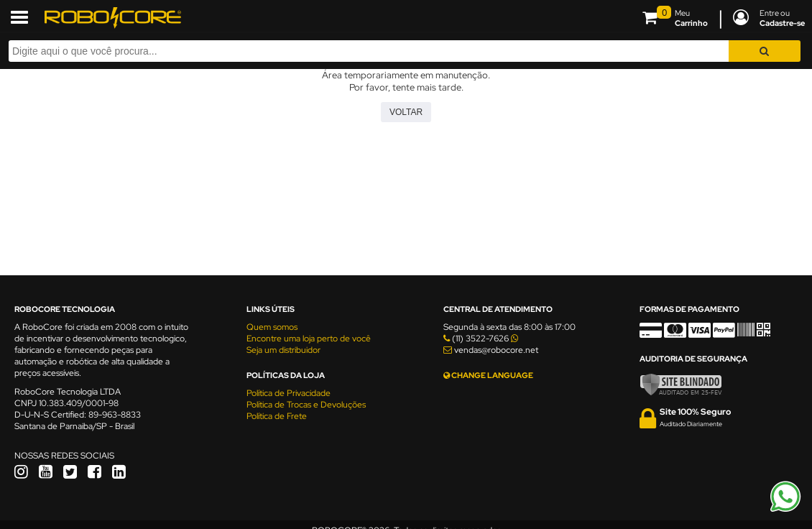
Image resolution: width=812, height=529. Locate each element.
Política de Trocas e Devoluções (306, 405)
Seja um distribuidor (283, 350)
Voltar (406, 112)
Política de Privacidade (289, 393)
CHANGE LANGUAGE (488, 375)
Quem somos (272, 327)
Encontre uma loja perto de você (309, 339)
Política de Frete (277, 416)
